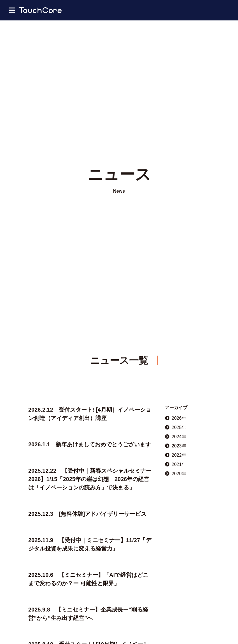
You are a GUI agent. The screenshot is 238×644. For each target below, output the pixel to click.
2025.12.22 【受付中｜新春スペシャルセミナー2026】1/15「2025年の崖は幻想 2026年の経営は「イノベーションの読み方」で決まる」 (90, 479)
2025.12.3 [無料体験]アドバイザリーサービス (87, 514)
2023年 (176, 446)
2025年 (176, 427)
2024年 (176, 437)
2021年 (176, 464)
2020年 (176, 474)
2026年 (176, 418)
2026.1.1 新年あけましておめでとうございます (90, 444)
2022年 (176, 455)
